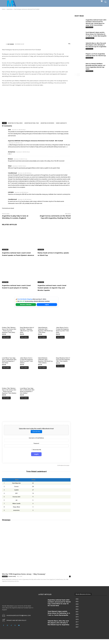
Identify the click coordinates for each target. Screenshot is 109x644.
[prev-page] (76, 78)
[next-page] (78, 78)
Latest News (5, 250)
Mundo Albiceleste (61, 123)
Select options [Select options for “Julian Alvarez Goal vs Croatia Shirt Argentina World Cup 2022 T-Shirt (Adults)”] (24, 372)
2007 (77, 632)
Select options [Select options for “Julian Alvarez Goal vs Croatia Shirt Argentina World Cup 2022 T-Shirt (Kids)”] (60, 342)
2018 (77, 624)
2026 (77, 604)
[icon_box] (14, 625)
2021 (77, 617)
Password (36, 448)
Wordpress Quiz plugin (64, 470)
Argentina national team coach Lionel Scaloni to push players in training (18, 290)
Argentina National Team (32, 123)
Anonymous (12, 152)
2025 (77, 606)
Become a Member (26, 309)
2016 (77, 629)
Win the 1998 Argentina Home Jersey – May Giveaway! (24, 579)
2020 (77, 619)
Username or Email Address (36, 443)
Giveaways (5, 581)
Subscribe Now (36, 436)
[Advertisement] (36, 26)
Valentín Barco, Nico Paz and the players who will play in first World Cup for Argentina (96, 47)
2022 (77, 614)
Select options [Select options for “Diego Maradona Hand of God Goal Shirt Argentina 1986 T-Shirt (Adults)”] (60, 371)
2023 (77, 611)
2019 (77, 622)
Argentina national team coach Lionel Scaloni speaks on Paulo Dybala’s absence (18, 255)
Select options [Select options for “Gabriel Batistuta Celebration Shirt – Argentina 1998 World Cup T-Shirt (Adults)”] (42, 372)
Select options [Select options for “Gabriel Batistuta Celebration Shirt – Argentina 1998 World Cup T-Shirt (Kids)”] (42, 342)
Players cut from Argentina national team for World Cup (96, 58)
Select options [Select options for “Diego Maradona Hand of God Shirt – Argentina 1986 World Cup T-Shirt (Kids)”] (24, 342)
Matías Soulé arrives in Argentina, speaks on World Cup (54, 254)
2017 (77, 627)
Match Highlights (90, 40)
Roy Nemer (11, 44)
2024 (77, 609)
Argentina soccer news (47, 123)
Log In (47, 309)
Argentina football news (15, 123)
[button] (105, 2)
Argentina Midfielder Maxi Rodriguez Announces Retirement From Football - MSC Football (35, 141)
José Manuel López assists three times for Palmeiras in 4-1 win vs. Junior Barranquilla (59, 618)
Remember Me (36, 455)
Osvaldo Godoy (12, 581)
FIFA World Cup (89, 27)
